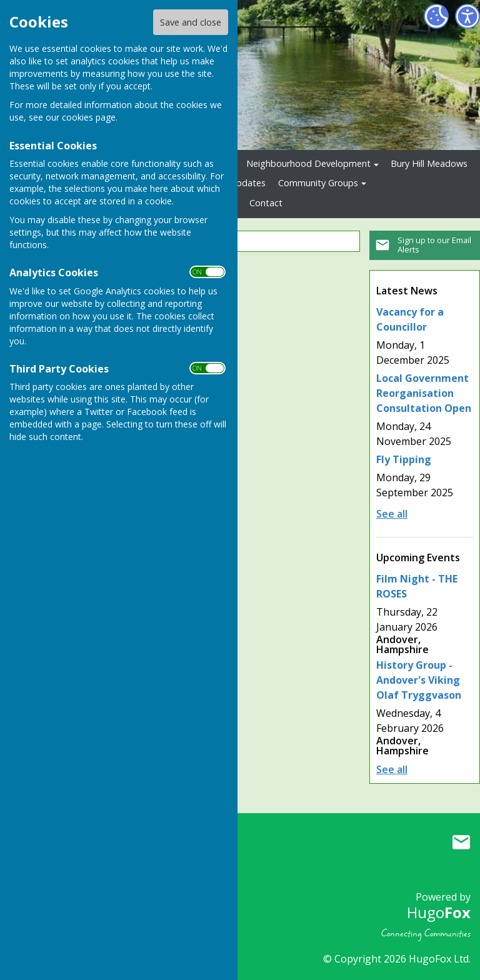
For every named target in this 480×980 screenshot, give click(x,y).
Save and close (191, 22)
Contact (266, 203)
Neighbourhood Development (308, 163)
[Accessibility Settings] (467, 16)
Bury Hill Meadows (429, 163)
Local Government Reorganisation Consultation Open (424, 393)
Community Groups (318, 183)
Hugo (439, 912)
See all (392, 514)
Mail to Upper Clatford (461, 842)
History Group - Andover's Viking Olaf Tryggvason (419, 680)
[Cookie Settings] (436, 16)
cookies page (89, 117)
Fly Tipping (404, 459)
